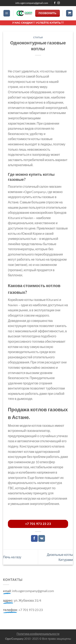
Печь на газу (12, 557)
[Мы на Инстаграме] (59, 3)
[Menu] (7, 13)
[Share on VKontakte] (42, 539)
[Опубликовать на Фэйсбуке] (34, 539)
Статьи (38, 37)
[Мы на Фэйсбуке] (55, 3)
